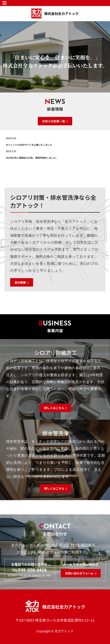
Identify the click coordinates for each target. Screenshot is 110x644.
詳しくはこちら (54, 408)
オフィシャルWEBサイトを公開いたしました (29, 145)
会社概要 (20, 282)
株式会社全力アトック (55, 13)
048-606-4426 (29, 570)
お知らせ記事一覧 (54, 121)
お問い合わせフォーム (79, 573)
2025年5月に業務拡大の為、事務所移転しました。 (32, 158)
